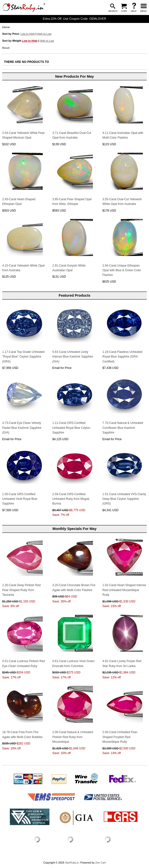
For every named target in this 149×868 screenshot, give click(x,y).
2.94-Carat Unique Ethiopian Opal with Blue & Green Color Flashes (122, 270)
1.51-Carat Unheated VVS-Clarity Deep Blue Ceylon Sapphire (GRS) (124, 499)
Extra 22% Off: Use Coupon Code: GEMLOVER (74, 19)
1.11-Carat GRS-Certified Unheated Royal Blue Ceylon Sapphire (71, 428)
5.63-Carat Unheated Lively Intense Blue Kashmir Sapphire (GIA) (73, 357)
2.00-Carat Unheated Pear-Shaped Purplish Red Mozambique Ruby (120, 737)
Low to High (28, 34)
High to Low (44, 34)
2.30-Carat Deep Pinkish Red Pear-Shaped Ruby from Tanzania (21, 590)
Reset (6, 48)
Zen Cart (100, 863)
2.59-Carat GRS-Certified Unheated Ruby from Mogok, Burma (71, 499)
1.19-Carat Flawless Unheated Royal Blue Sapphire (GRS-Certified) (122, 357)
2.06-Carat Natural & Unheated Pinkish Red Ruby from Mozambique (73, 737)
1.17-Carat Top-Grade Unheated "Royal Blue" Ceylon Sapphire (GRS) (23, 357)
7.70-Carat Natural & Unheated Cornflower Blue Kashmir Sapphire (123, 428)
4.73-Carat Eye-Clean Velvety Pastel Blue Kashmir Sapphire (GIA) (22, 428)
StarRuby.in (72, 863)
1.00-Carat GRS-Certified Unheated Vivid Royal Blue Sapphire (20, 499)
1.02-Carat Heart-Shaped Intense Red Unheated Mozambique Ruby (124, 590)
